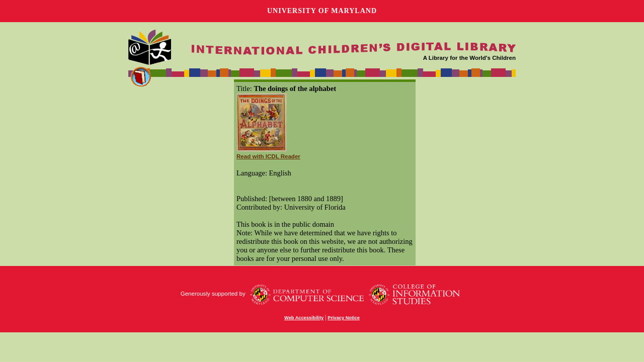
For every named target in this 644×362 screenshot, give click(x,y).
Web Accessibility (304, 318)
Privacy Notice (344, 318)
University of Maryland (322, 11)
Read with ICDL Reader (268, 156)
